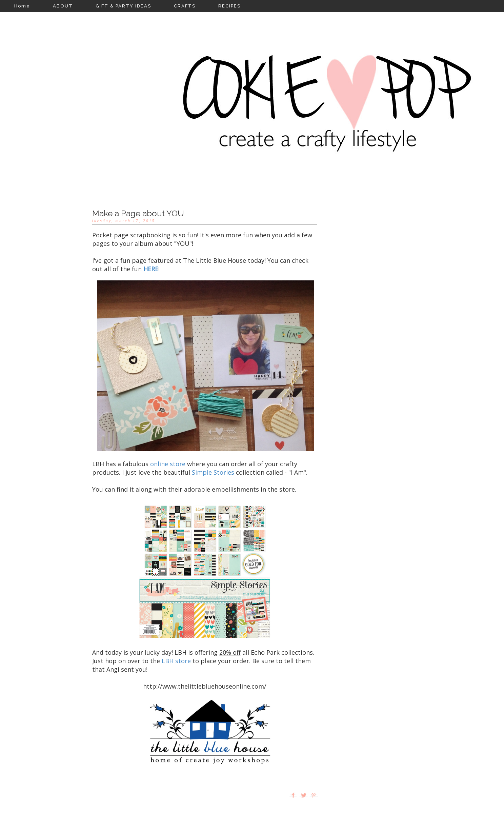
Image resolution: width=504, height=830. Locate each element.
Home (22, 6)
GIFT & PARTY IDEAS (123, 6)
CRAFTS (185, 6)
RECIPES (229, 6)
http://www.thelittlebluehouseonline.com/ (205, 686)
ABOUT (63, 6)
